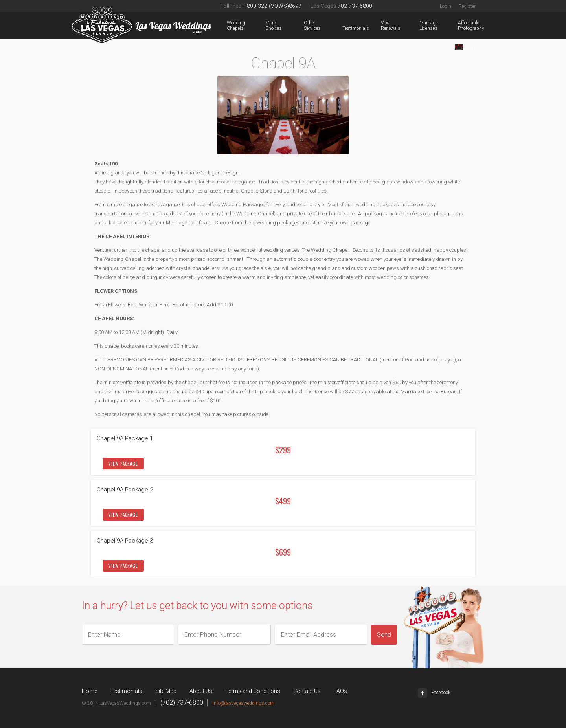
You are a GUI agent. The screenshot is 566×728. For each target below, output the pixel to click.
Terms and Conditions (253, 691)
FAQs (340, 691)
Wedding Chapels (228, 26)
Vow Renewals (382, 26)
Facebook (434, 693)
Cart (465, 47)
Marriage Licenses (421, 26)
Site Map (166, 691)
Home (89, 691)
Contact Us (307, 691)
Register (467, 6)
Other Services (305, 26)
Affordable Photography (459, 26)
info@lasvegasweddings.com (243, 703)
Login (446, 6)
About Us (201, 691)
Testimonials (344, 28)
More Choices (267, 26)
